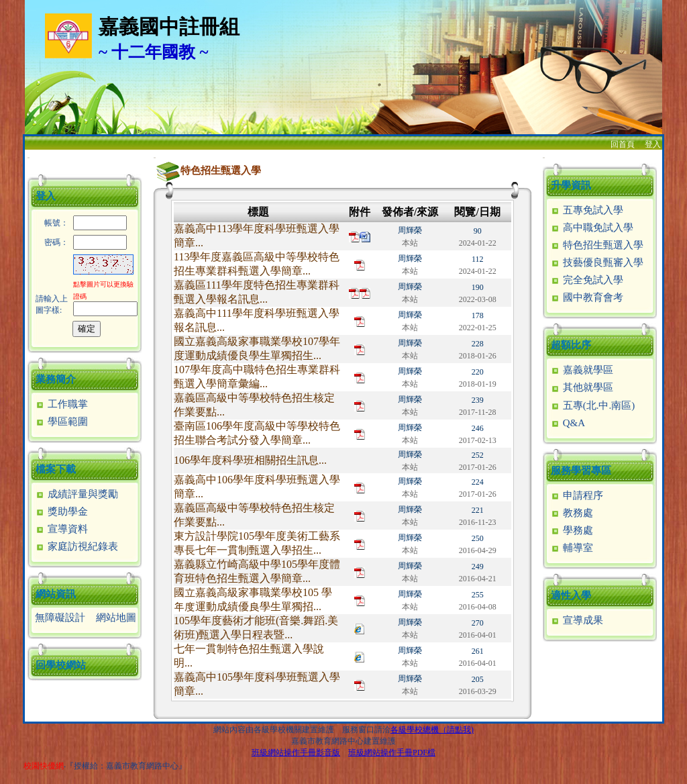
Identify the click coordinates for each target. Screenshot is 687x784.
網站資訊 (56, 594)
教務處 (572, 513)
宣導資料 (61, 529)
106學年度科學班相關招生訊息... (250, 460)
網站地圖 (116, 618)
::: (29, 157)
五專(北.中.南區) (592, 405)
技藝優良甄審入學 (597, 262)
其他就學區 (582, 387)
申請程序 (577, 495)
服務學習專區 (581, 471)
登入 (653, 144)
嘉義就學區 (582, 370)
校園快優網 (44, 766)
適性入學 (571, 595)
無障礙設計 (60, 618)
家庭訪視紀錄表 (76, 546)
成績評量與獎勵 (76, 494)
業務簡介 (56, 379)
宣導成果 (577, 620)
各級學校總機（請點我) (432, 730)
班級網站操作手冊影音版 (296, 752)
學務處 (572, 530)
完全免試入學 (587, 280)
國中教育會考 (587, 297)
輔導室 (572, 548)
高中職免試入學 (592, 228)
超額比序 (571, 345)
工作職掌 (61, 404)
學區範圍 (61, 422)
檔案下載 (56, 469)
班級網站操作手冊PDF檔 (392, 752)
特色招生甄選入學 (597, 245)
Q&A (568, 423)
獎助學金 (61, 511)
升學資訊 (571, 185)
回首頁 (623, 144)
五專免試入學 (587, 210)
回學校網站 (61, 665)
